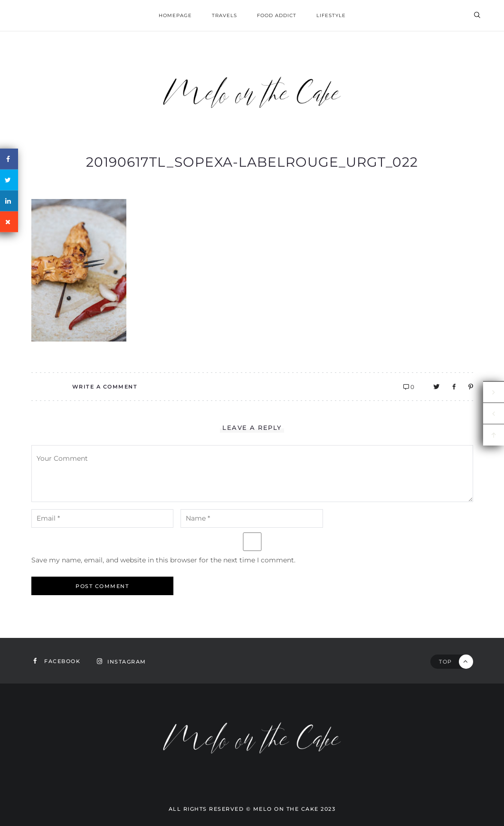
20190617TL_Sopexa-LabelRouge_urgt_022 (252, 162)
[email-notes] (103, 518)
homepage (175, 15)
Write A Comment (105, 387)
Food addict (277, 15)
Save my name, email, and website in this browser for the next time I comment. (163, 560)
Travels (224, 15)
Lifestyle (331, 15)
